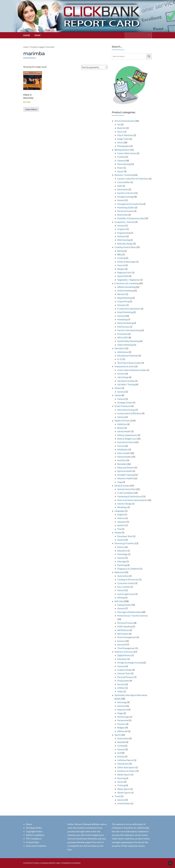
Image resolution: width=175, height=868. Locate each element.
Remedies (122, 464)
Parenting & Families (124, 543)
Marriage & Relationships (129, 612)
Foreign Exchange (126, 197)
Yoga (120, 482)
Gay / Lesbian (124, 587)
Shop (37, 35)
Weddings (122, 507)
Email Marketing (125, 312)
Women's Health (125, 478)
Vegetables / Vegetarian (128, 280)
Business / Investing (124, 175)
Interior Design (124, 504)
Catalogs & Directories (128, 579)
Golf (119, 753)
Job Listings (123, 377)
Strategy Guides (125, 402)
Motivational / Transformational (132, 616)
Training (121, 785)
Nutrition (122, 460)
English (121, 514)
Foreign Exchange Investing (130, 662)
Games (118, 395)
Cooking (121, 258)
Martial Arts (123, 764)
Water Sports (124, 789)
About (29, 824)
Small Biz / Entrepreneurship (131, 218)
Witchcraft (122, 731)
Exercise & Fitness (126, 442)
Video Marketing (125, 345)
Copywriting (123, 301)
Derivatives (123, 189)
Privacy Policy (33, 842)
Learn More (31, 109)
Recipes (121, 269)
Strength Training (125, 475)
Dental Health (124, 431)
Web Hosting (124, 240)
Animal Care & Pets (126, 489)
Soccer (120, 171)
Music (120, 142)
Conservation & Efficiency (129, 413)
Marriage (122, 561)
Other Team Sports (126, 767)
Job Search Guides (126, 381)
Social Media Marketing (128, 341)
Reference (119, 572)
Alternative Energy (126, 410)
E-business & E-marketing (127, 283)
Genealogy (122, 554)
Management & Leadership (130, 204)
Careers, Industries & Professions (133, 179)
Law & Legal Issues (126, 594)
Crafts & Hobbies (125, 493)
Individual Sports (125, 760)
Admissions (123, 352)
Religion (121, 728)
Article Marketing (126, 290)
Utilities (121, 688)
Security (121, 684)
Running (121, 778)
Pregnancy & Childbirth (128, 569)
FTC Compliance (34, 839)
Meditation (123, 449)
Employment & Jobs (124, 366)
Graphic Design (125, 670)
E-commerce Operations (129, 309)
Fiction (118, 388)
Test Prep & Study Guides (129, 363)
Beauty (121, 428)
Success (121, 641)
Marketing (122, 319)
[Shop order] (94, 67)
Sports (118, 735)
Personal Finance (125, 211)
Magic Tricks (123, 139)
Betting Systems (122, 150)
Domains (122, 305)
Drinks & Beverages (126, 262)
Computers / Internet (125, 222)
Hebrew (121, 518)
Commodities (124, 182)
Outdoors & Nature (126, 771)
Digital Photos (124, 655)
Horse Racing (124, 164)
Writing (121, 597)
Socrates (76, 863)
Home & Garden (122, 486)
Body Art (122, 128)
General (121, 160)
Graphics (122, 229)
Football (121, 157)
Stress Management (127, 637)
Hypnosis (122, 709)
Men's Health (124, 453)
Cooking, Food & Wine (125, 247)
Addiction (122, 424)
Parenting (122, 565)
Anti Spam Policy (34, 828)
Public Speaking (125, 626)
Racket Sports (124, 774)
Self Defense (123, 630)
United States (124, 803)
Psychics (121, 724)
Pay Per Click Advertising (129, 330)
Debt (120, 186)
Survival (121, 644)
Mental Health (124, 457)
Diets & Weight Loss (127, 439)
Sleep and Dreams (126, 467)
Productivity (123, 681)
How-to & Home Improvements (132, 500)
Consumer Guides (126, 583)
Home (27, 35)
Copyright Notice (34, 831)
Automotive (123, 576)
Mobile (118, 532)
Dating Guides (124, 605)
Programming (124, 233)
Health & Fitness (122, 421)
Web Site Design (125, 244)
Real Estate (123, 215)
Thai (119, 529)
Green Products (122, 406)
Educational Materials (128, 356)
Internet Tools (124, 673)
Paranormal (123, 720)
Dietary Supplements (127, 435)
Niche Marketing (125, 323)
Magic (120, 713)
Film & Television (125, 135)
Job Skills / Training (126, 384)
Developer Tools (125, 536)
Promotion (122, 334)
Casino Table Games (127, 153)
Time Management (126, 648)
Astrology (122, 702)
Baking (121, 251)
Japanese (122, 522)
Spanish (121, 525)
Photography (124, 146)
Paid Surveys (123, 327)
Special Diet (123, 276)
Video (120, 691)
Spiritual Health (125, 471)
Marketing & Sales (126, 207)
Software (122, 236)
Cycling (121, 746)
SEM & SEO (123, 337)
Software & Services (124, 652)
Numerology (123, 717)
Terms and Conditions (36, 846)
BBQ (120, 254)
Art (119, 124)
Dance (120, 132)
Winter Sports (124, 793)
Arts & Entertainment (125, 121)
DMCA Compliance (35, 835)
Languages (120, 511)
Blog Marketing (125, 298)
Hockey (121, 756)
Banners (121, 294)
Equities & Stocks (125, 193)
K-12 (120, 359)
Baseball (121, 742)
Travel (117, 796)
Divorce (121, 547)
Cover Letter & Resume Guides (132, 370)
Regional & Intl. (124, 272)
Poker (120, 168)
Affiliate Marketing (126, 287)
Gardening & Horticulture (129, 496)
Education (119, 348)
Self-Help (119, 601)
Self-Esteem (123, 634)
